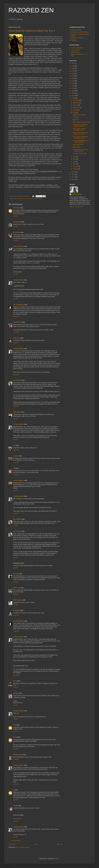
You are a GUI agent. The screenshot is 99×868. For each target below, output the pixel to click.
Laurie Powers (17, 322)
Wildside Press (75, 52)
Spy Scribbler (17, 380)
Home (36, 844)
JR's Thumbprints (19, 305)
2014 (73, 88)
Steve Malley (17, 412)
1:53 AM (15, 705)
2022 (73, 69)
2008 (73, 175)
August (75, 110)
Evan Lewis (17, 338)
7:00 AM (15, 719)
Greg (15, 725)
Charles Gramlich (18, 280)
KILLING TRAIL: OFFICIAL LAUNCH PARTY (80, 150)
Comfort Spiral (17, 819)
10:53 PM (16, 332)
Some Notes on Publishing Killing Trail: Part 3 (80, 125)
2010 (73, 98)
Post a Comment (16, 841)
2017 (73, 81)
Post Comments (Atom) (23, 847)
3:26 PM (16, 558)
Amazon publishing (18, 199)
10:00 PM (16, 615)
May (74, 159)
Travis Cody (17, 588)
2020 (73, 73)
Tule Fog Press (75, 50)
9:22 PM (16, 821)
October (75, 105)
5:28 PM (16, 568)
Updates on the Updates (79, 115)
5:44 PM (16, 582)
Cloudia (15, 806)
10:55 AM (16, 450)
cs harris (16, 456)
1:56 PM (16, 513)
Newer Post (12, 844)
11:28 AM (16, 784)
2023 (73, 66)
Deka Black (17, 208)
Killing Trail (31, 199)
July (74, 113)
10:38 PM (16, 316)
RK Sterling (17, 610)
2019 (73, 76)
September (76, 108)
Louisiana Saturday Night (80, 153)
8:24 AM (15, 731)
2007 (73, 177)
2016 (73, 83)
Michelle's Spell (18, 755)
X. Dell (15, 737)
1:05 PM (16, 491)
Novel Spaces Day (78, 145)
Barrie (15, 681)
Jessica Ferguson (18, 480)
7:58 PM (16, 594)
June (75, 157)
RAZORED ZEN (31, 10)
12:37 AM (16, 406)
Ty (14, 790)
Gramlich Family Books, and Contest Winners (81, 141)
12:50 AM (16, 687)
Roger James (76, 147)
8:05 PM (16, 299)
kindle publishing (39, 199)
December (76, 100)
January (75, 169)
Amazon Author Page (77, 48)
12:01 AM (16, 375)
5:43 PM (16, 216)
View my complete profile (77, 207)
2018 (73, 78)
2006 (73, 179)
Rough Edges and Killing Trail (81, 122)
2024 (73, 64)
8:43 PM (16, 605)
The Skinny (76, 117)
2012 (73, 93)
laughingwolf (17, 222)
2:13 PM (16, 526)
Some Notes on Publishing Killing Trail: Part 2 (32, 31)
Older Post (60, 844)
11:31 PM (16, 675)
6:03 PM (16, 227)
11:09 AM (16, 759)
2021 (73, 71)
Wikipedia (74, 40)
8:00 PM (16, 800)
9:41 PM (16, 837)
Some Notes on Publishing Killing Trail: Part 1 (80, 137)
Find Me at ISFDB (76, 30)
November (76, 103)
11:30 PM (16, 343)
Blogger (57, 859)
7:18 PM (16, 241)
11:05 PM (16, 631)
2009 (73, 172)
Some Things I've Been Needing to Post (79, 129)
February (76, 166)
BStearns (16, 693)
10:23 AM (16, 749)
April (74, 162)
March (75, 164)
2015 (73, 86)
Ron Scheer (17, 232)
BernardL (16, 574)
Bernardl (57, 179)
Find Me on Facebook (77, 38)
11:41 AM (16, 462)
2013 (73, 91)
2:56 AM (15, 419)
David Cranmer (18, 600)
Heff (14, 445)
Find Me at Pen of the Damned (80, 32)
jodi (14, 468)
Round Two (76, 120)
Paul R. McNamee (18, 246)
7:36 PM (16, 274)
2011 (73, 96)
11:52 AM (16, 475)
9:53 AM (15, 440)
